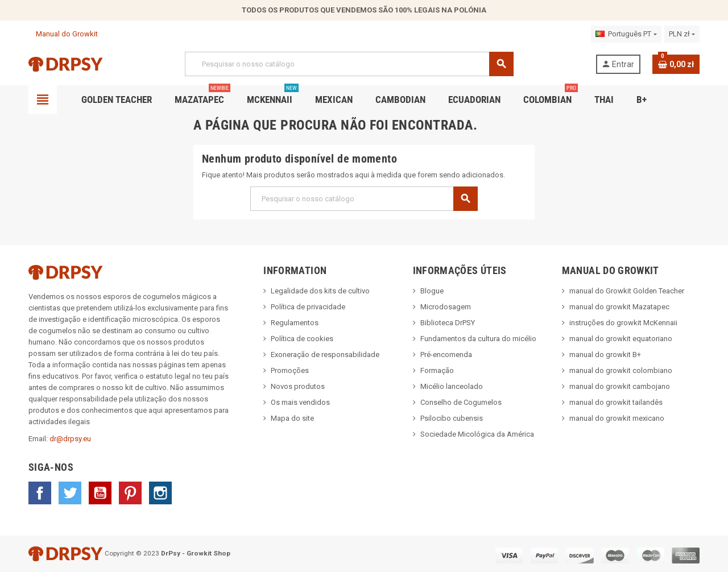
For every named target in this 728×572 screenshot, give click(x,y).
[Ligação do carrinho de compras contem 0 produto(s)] (676, 64)
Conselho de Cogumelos (461, 402)
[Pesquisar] (349, 64)
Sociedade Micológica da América (477, 434)
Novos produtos (298, 386)
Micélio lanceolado (452, 386)
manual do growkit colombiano (621, 370)
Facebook (40, 493)
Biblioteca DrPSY (448, 323)
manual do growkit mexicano (617, 418)
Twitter (70, 493)
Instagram (160, 493)
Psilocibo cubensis (452, 418)
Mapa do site (292, 418)
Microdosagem (446, 307)
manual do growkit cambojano (620, 386)
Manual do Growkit (63, 34)
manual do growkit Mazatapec (619, 307)
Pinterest (130, 493)
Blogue (432, 291)
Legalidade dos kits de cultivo (320, 291)
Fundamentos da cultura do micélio (478, 339)
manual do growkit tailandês (616, 402)
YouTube (100, 493)
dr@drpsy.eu (70, 439)
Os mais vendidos (300, 402)
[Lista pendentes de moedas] (682, 34)
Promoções (290, 370)
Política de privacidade (308, 307)
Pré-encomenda (446, 355)
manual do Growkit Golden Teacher (627, 291)
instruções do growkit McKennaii (623, 323)
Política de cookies (302, 339)
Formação (437, 370)
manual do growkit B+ (605, 355)
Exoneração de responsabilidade (325, 355)
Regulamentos (295, 323)
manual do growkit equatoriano (621, 339)
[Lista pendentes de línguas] (626, 34)
